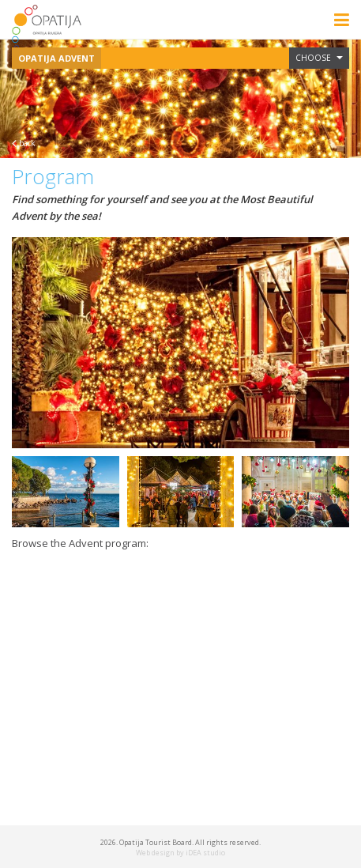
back (24, 143)
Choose (319, 58)
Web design (155, 853)
